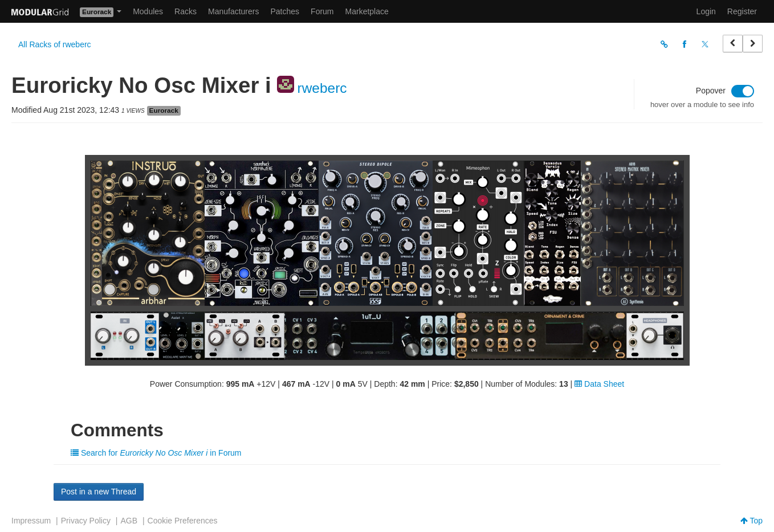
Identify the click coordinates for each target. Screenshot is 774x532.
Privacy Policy (86, 521)
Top (751, 521)
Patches (285, 11)
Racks (186, 11)
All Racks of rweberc (55, 44)
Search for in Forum (156, 453)
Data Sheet (599, 384)
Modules (148, 11)
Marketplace (367, 11)
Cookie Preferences (183, 521)
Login (706, 11)
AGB (129, 521)
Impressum (31, 521)
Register (742, 11)
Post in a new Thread (99, 492)
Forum (322, 11)
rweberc (322, 88)
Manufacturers (233, 11)
